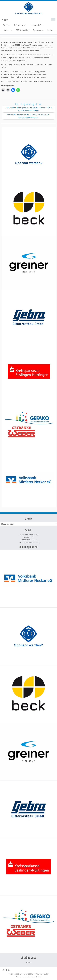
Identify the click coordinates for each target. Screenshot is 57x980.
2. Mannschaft (37, 25)
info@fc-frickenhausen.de (31, 543)
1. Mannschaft (20, 25)
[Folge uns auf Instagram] (7, 20)
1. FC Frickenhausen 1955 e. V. (25, 974)
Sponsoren (38, 30)
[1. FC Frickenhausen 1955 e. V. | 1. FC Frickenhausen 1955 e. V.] (28, 8)
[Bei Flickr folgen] (5, 20)
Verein (50, 30)
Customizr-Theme (34, 977)
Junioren (8, 30)
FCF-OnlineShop (22, 30)
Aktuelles (7, 25)
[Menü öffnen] (53, 19)
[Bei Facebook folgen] (3, 20)
